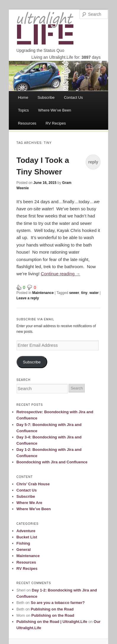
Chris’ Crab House (33, 484)
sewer (74, 293)
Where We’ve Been (55, 110)
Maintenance (43, 293)
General (24, 550)
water (94, 293)
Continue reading (60, 274)
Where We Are (29, 503)
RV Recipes (56, 123)
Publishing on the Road (52, 609)
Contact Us (73, 97)
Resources (27, 123)
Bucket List (27, 537)
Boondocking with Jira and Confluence (52, 462)
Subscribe (46, 97)
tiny (84, 293)
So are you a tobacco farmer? (58, 603)
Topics (23, 110)
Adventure (26, 531)
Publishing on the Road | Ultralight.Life (52, 622)
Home (23, 97)
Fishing (23, 543)
